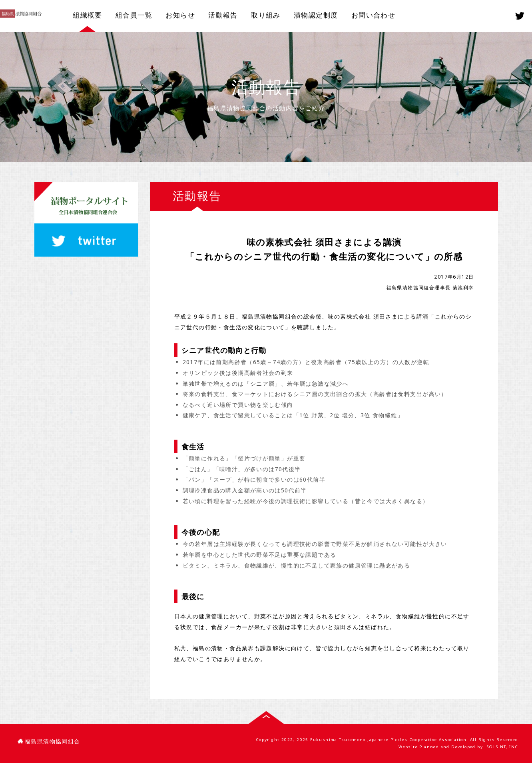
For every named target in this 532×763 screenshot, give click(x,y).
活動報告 (223, 15)
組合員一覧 (134, 15)
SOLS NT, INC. (503, 747)
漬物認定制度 (316, 15)
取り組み (266, 15)
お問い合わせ (373, 15)
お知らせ (180, 15)
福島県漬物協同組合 (49, 741)
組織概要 (88, 15)
